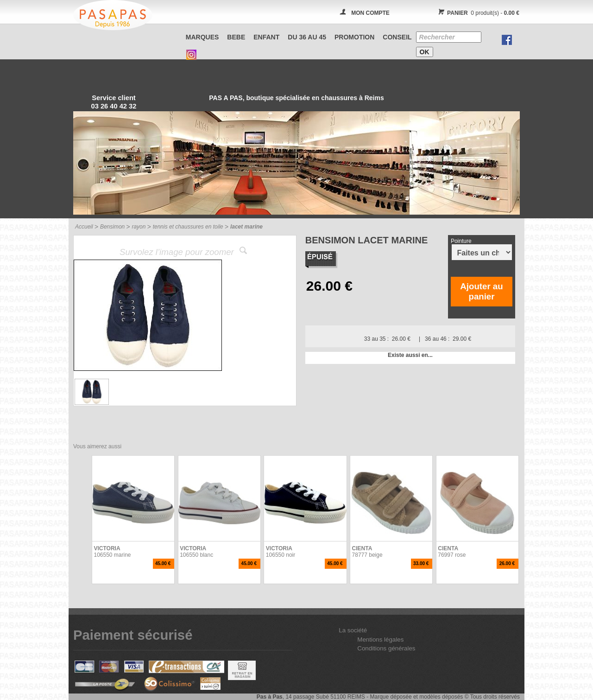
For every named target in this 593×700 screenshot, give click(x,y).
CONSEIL (397, 37)
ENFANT (266, 37)
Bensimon (112, 227)
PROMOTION (354, 37)
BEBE (236, 37)
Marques (202, 37)
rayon (139, 227)
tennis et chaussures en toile (188, 227)
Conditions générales (386, 648)
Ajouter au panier (481, 291)
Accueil (84, 227)
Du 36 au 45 (307, 37)
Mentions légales (380, 640)
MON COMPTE (370, 13)
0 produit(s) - (477, 13)
